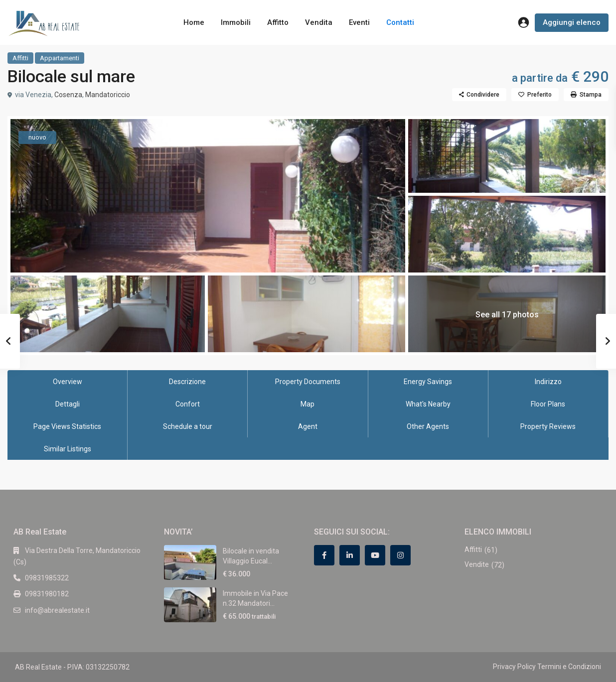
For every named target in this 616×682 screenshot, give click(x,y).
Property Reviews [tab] (548, 426)
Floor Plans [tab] (548, 404)
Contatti (400, 22)
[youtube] (375, 555)
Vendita (319, 22)
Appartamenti (60, 58)
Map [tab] (308, 404)
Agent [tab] (308, 426)
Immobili (236, 22)
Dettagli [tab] (68, 404)
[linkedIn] (350, 555)
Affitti (20, 58)
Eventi (359, 22)
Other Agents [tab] (428, 426)
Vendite (477, 564)
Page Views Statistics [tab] (67, 426)
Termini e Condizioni (569, 667)
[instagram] (400, 555)
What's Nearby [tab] (428, 404)
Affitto (278, 22)
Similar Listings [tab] (68, 449)
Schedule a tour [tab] (188, 426)
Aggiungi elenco (572, 22)
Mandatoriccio (108, 95)
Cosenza (68, 95)
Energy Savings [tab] (428, 382)
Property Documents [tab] (308, 382)
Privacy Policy (514, 667)
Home (194, 22)
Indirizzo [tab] (548, 382)
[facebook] (324, 555)
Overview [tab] (68, 382)
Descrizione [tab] (187, 382)
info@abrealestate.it (57, 610)
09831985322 (47, 578)
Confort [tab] (188, 404)
